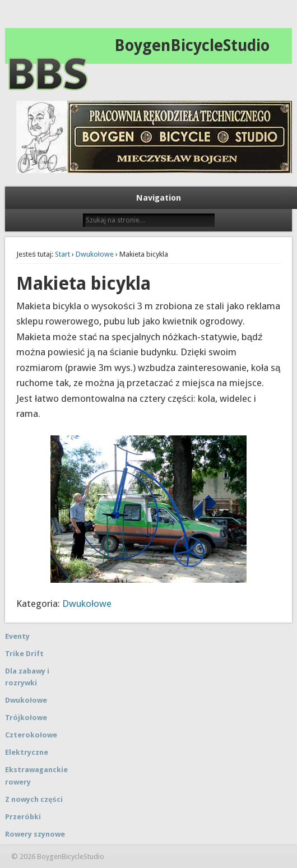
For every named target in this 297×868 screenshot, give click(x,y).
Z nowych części (34, 799)
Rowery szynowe (35, 834)
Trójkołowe (26, 718)
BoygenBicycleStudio (192, 46)
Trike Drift (24, 654)
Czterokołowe (31, 735)
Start (62, 254)
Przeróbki (23, 817)
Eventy (17, 636)
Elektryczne (27, 752)
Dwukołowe (95, 254)
